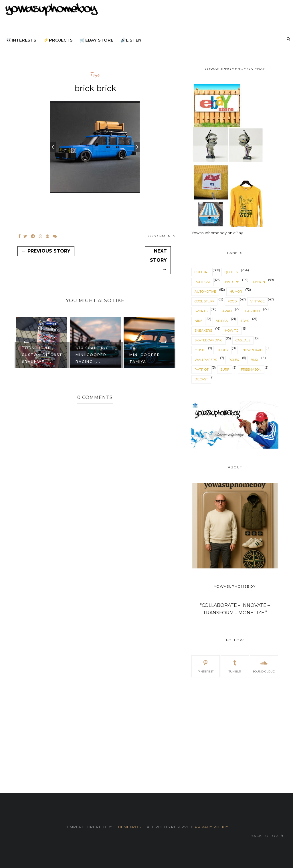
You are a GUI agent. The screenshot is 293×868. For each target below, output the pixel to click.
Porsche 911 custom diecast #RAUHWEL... (42, 355)
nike (198, 321)
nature (232, 282)
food (232, 301)
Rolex (234, 360)
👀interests (21, 40)
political (203, 282)
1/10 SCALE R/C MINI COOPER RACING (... (92, 355)
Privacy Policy (211, 827)
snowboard (251, 350)
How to (232, 331)
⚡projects (58, 40)
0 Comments (162, 236)
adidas (222, 321)
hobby (223, 350)
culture (202, 272)
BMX (254, 360)
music (200, 350)
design (259, 282)
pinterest (206, 666)
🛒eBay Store (97, 40)
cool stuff (204, 301)
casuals (243, 340)
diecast (201, 379)
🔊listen (131, 40)
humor (236, 292)
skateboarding (209, 340)
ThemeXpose (130, 827)
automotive (205, 292)
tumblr (235, 666)
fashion (253, 311)
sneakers (203, 331)
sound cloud (264, 666)
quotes (231, 272)
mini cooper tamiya (145, 358)
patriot (202, 370)
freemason (251, 370)
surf (225, 370)
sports (201, 311)
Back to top (267, 836)
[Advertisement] (235, 728)
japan (226, 311)
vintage (258, 301)
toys (95, 75)
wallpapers (206, 360)
